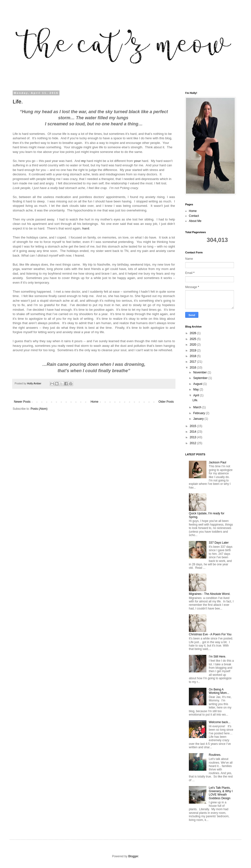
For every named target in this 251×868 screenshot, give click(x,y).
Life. (18, 102)
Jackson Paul (217, 462)
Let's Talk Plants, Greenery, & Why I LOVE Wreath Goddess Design (221, 793)
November (200, 372)
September (201, 378)
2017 (193, 362)
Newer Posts (22, 402)
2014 (193, 432)
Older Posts (166, 402)
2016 (193, 368)
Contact (194, 216)
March (198, 407)
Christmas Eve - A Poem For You (210, 634)
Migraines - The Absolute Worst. (210, 594)
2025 (193, 339)
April (197, 395)
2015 (193, 426)
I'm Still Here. (217, 657)
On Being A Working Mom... (219, 691)
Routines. (215, 755)
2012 (193, 443)
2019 (193, 350)
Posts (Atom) (39, 409)
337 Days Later (219, 543)
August (198, 384)
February (199, 413)
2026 (193, 333)
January (199, 419)
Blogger (133, 856)
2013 (193, 437)
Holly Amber (34, 383)
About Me (195, 221)
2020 (193, 345)
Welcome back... (220, 722)
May (196, 389)
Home (95, 402)
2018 (193, 356)
